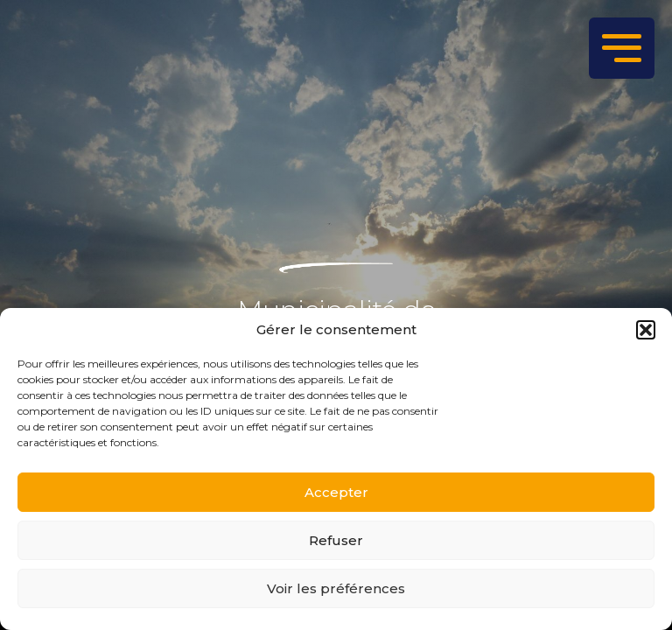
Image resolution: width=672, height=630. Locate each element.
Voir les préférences (336, 588)
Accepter (336, 492)
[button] (646, 330)
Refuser (336, 540)
